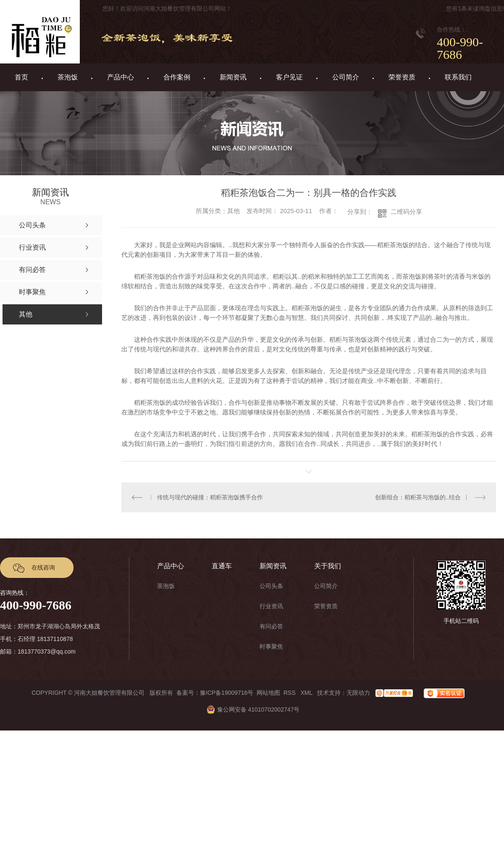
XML (307, 693)
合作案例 (177, 77)
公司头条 (271, 586)
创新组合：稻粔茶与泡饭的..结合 (418, 497)
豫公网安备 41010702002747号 (252, 709)
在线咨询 (43, 567)
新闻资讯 (233, 77)
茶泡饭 (68, 77)
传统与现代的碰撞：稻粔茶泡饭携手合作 (210, 497)
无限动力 (358, 693)
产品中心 (121, 77)
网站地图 (268, 693)
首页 (21, 77)
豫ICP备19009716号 (227, 693)
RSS (290, 693)
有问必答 (271, 626)
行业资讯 (271, 606)
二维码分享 (406, 212)
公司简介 (346, 77)
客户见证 (289, 77)
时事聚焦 (271, 646)
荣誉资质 (402, 77)
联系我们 (458, 77)
